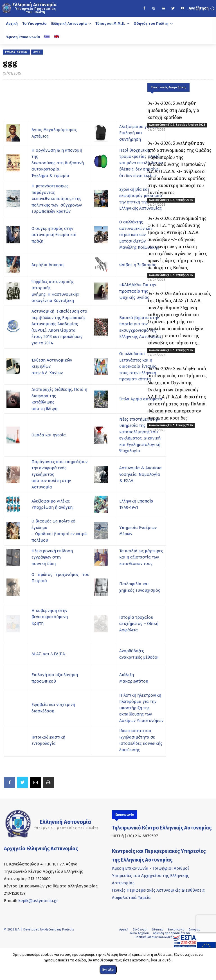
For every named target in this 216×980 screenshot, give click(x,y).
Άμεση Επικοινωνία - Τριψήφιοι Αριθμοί (150, 868)
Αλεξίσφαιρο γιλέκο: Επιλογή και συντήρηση (139, 133)
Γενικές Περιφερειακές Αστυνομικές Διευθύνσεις (158, 890)
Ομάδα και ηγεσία (49, 435)
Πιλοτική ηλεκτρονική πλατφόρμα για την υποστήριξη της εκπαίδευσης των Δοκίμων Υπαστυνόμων (141, 708)
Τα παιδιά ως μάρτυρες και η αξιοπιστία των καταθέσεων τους (141, 557)
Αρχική (124, 929)
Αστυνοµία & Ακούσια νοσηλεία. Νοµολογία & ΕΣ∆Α (140, 474)
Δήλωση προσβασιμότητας (172, 933)
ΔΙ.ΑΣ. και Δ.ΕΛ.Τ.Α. (49, 654)
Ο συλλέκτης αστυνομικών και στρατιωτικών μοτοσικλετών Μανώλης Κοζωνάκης (139, 235)
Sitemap (157, 929)
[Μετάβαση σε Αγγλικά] (57, 37)
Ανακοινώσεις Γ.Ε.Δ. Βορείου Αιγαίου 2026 (177, 125)
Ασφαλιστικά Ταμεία (131, 898)
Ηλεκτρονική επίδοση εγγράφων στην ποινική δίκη (52, 557)
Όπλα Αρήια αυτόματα (141, 399)
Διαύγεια (195, 929)
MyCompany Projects (59, 929)
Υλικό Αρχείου (139, 933)
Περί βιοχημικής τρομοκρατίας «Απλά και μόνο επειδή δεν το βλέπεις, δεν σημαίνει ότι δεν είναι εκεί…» (141, 163)
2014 (37, 52)
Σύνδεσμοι (140, 929)
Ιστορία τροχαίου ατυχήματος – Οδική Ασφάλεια (139, 624)
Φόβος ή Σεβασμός (138, 265)
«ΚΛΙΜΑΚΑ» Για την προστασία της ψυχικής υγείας (138, 291)
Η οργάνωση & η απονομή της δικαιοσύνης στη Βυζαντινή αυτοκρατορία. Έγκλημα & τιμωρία (58, 163)
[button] (202, 8)
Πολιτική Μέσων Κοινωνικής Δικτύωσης (162, 937)
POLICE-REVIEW (16, 52)
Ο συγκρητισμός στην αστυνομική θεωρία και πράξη (54, 235)
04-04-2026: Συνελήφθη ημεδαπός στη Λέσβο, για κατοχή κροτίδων (173, 110)
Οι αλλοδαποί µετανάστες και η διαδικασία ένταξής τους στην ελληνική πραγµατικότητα (138, 366)
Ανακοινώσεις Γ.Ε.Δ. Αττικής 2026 (171, 200)
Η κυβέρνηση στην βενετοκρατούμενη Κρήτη (50, 617)
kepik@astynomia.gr (38, 901)
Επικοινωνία (176, 929)
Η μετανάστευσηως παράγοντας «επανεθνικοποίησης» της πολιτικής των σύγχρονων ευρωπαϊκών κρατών (57, 199)
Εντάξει (108, 969)
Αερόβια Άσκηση (48, 265)
